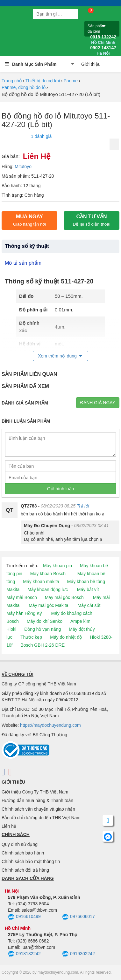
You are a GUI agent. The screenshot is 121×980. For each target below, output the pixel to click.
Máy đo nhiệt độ (66, 637)
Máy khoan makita (41, 582)
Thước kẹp (31, 637)
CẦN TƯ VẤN (92, 220)
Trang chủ (12, 81)
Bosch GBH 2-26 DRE (43, 645)
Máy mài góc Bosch (64, 597)
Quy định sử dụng (20, 844)
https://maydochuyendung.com (50, 725)
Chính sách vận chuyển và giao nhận (38, 809)
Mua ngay (29, 220)
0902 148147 (103, 51)
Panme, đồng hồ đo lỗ (24, 87)
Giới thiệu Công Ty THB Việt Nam (35, 792)
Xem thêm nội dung (57, 356)
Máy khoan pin (57, 566)
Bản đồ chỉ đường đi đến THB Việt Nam (41, 818)
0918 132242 (103, 40)
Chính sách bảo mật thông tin (31, 861)
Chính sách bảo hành (23, 853)
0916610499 (24, 917)
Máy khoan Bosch (48, 574)
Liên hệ (9, 826)
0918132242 (24, 954)
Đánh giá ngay (98, 403)
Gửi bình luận (61, 489)
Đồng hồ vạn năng (43, 629)
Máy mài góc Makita (48, 605)
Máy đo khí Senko (45, 621)
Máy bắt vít (88, 589)
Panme (71, 81)
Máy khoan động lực (48, 589)
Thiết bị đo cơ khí (43, 81)
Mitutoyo (23, 167)
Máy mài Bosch (22, 597)
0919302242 (78, 954)
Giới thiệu (91, 64)
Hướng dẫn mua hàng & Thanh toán (37, 800)
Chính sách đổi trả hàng (25, 870)
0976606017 (78, 917)
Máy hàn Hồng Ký (24, 613)
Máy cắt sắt (89, 605)
